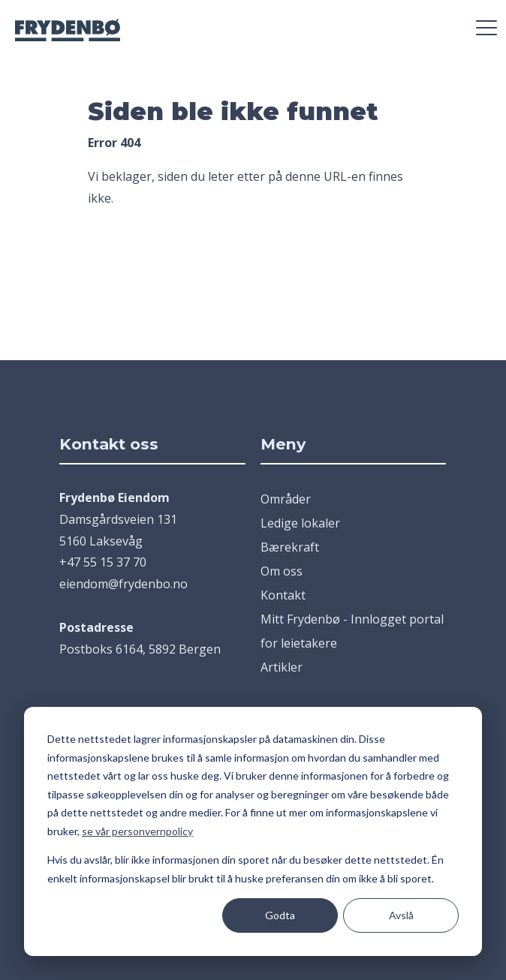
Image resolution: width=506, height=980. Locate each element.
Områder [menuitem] (286, 499)
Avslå (401, 915)
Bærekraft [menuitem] (290, 547)
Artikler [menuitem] (282, 667)
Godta (280, 915)
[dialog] (253, 831)
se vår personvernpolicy (137, 831)
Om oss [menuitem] (282, 571)
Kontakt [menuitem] (283, 595)
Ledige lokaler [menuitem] (300, 523)
